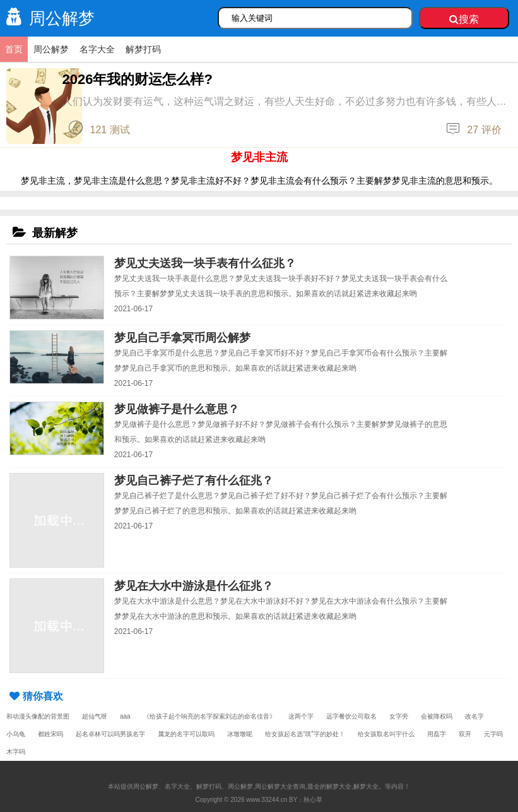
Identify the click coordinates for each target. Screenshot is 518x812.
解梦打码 (143, 49)
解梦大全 (366, 786)
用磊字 (437, 734)
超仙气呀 (95, 716)
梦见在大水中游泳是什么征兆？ (194, 586)
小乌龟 (16, 734)
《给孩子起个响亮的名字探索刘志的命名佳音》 (209, 716)
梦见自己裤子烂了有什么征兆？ (194, 481)
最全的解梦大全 (329, 786)
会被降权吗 (437, 716)
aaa (125, 716)
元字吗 (493, 734)
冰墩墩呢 (240, 734)
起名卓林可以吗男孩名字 (110, 734)
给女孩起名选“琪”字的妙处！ (305, 734)
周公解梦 (47, 18)
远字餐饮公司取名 (351, 716)
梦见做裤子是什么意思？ (177, 409)
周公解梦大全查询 (280, 786)
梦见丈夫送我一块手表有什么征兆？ (205, 263)
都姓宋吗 (50, 734)
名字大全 (97, 49)
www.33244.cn (267, 800)
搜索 (464, 19)
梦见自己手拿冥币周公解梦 (182, 338)
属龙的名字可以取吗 (186, 734)
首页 (14, 49)
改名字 (474, 716)
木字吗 (16, 752)
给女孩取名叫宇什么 (386, 734)
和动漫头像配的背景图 (38, 716)
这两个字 (301, 716)
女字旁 (399, 716)
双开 (465, 734)
